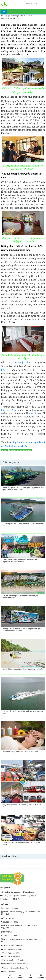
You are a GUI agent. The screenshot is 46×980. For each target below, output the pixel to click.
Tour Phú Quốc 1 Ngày (12, 953)
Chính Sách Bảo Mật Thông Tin (16, 968)
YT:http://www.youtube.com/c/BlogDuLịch (19, 895)
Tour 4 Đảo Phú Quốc (12, 956)
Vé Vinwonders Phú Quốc (13, 960)
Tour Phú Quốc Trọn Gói (13, 949)
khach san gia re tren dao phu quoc (20, 450)
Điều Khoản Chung (11, 971)
